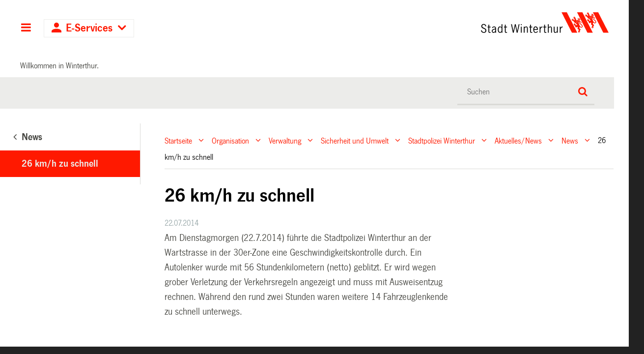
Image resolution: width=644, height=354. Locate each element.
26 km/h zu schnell (60, 164)
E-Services (89, 28)
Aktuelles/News (518, 140)
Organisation (230, 140)
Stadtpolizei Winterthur (442, 140)
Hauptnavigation (26, 29)
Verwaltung (285, 140)
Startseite (178, 140)
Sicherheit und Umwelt (355, 140)
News (570, 140)
